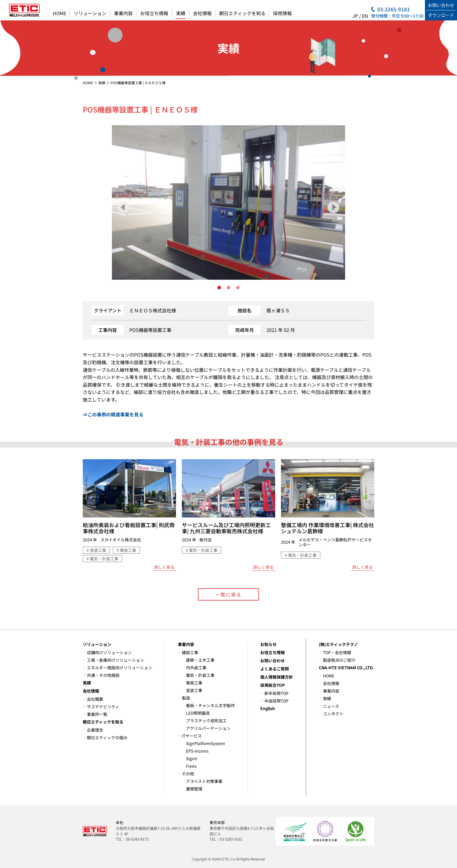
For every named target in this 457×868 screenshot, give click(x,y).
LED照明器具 (198, 713)
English (268, 708)
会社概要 (95, 699)
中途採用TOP (276, 701)
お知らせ (268, 644)
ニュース (331, 706)
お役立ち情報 (154, 13)
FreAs (191, 766)
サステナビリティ (103, 707)
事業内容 (123, 13)
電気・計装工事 (200, 675)
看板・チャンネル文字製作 (210, 705)
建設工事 (190, 652)
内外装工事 (196, 668)
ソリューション (90, 13)
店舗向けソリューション (109, 652)
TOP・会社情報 (337, 652)
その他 (188, 774)
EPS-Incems (197, 751)
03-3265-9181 (393, 9)
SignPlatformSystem (205, 743)
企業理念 (95, 730)
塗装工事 (194, 690)
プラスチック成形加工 (206, 721)
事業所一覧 (97, 714)
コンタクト (333, 714)
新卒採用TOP (276, 693)
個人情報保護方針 (277, 677)
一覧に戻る (228, 594)
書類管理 (194, 789)
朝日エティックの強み (107, 737)
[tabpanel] (228, 203)
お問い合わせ (273, 661)
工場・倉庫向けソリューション (115, 660)
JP (355, 16)
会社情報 (202, 13)
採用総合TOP (273, 685)
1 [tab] (219, 288)
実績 (181, 13)
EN (365, 16)
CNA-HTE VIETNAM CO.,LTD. (347, 668)
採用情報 (282, 13)
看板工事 (194, 683)
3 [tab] (238, 288)
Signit (191, 758)
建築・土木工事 (200, 660)
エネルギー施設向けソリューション (119, 668)
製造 (186, 698)
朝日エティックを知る (242, 13)
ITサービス (192, 736)
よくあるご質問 (275, 669)
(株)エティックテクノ (338, 644)
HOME (59, 13)
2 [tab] (228, 288)
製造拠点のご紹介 (339, 660)
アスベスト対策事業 (204, 781)
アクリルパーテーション (208, 728)
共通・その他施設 (103, 675)
